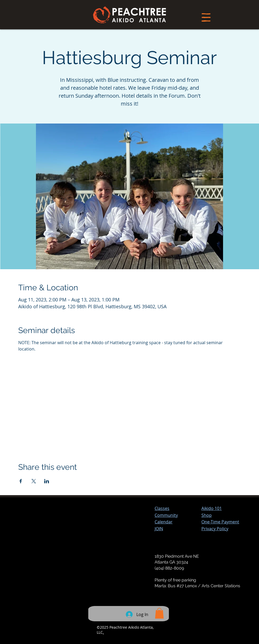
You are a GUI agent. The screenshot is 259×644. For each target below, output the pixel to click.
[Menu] (206, 17)
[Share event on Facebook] (21, 481)
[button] (220, 522)
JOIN (159, 529)
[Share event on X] (34, 481)
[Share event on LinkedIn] (47, 481)
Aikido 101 (212, 508)
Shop (207, 515)
